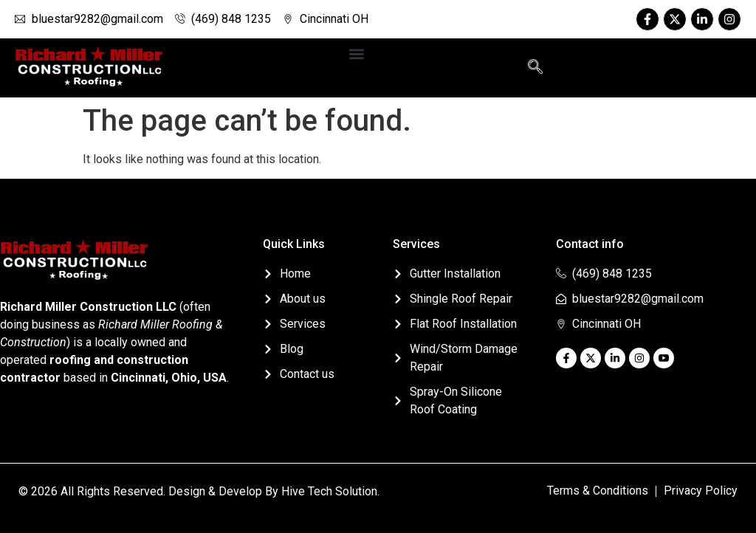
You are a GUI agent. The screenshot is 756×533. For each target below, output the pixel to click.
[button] (356, 54)
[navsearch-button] (535, 68)
